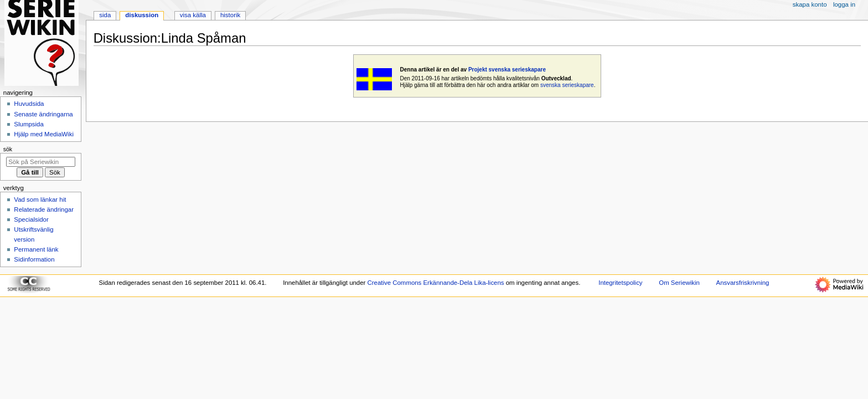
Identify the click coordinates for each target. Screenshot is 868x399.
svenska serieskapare (567, 85)
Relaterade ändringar (44, 209)
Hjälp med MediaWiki (44, 134)
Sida (105, 15)
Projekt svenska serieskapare (507, 70)
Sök (8, 149)
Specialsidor (31, 219)
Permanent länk (36, 249)
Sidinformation (34, 259)
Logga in (844, 4)
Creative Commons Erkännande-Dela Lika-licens (436, 283)
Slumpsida (29, 124)
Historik (230, 15)
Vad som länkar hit (40, 199)
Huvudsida (29, 104)
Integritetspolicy (620, 283)
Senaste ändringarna (43, 114)
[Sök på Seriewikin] (41, 162)
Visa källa (193, 15)
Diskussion (142, 15)
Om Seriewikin (679, 283)
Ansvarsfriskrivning (743, 283)
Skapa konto (810, 4)
